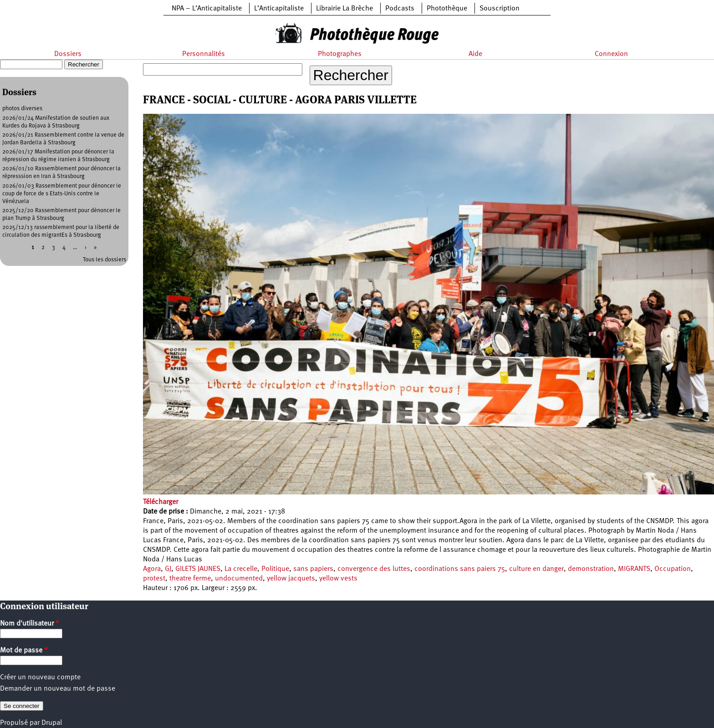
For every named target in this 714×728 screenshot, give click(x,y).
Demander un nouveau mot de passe (58, 689)
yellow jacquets (291, 579)
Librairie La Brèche (344, 9)
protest (154, 579)
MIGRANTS (634, 569)
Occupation (673, 569)
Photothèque (447, 9)
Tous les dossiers (105, 260)
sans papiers (313, 569)
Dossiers (68, 54)
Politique (275, 569)
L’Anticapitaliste (279, 9)
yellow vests (338, 579)
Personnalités (204, 54)
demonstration (591, 569)
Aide (475, 54)
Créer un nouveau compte (40, 677)
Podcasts (400, 9)
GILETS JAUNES (198, 569)
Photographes (340, 54)
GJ (168, 569)
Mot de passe (24, 651)
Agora (152, 569)
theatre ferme (190, 579)
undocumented (239, 579)
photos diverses (22, 109)
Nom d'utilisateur (30, 624)
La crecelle (241, 569)
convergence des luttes (374, 569)
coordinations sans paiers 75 (460, 569)
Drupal (52, 723)
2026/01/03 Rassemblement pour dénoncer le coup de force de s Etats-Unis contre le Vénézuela (62, 194)
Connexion (611, 54)
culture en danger (536, 569)
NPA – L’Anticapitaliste (207, 9)
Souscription (500, 9)
